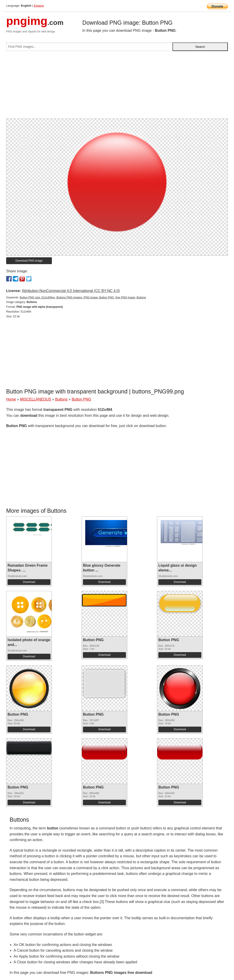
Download (29, 582)
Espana (39, 6)
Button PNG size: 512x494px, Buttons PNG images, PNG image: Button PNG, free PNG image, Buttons (83, 297)
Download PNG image (29, 261)
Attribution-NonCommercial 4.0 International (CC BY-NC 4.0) (71, 291)
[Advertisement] (117, 87)
